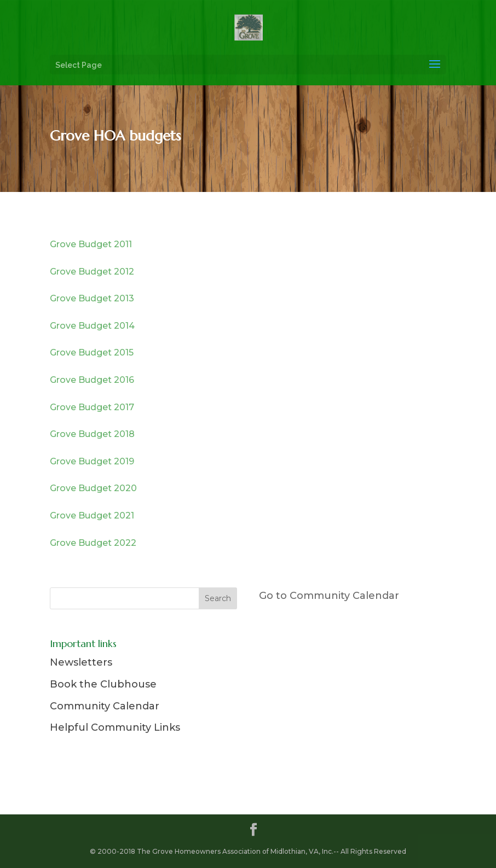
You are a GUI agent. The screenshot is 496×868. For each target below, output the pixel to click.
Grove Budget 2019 (92, 461)
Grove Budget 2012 (92, 272)
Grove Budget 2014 (92, 326)
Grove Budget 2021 (92, 515)
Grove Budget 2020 (93, 488)
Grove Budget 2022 (93, 543)
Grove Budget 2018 (92, 434)
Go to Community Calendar (329, 596)
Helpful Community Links (115, 727)
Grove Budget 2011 (91, 244)
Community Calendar (105, 706)
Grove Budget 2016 (92, 380)
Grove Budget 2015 (92, 353)
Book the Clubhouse (103, 684)
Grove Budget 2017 (92, 407)
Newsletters (81, 662)
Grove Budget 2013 (92, 298)
